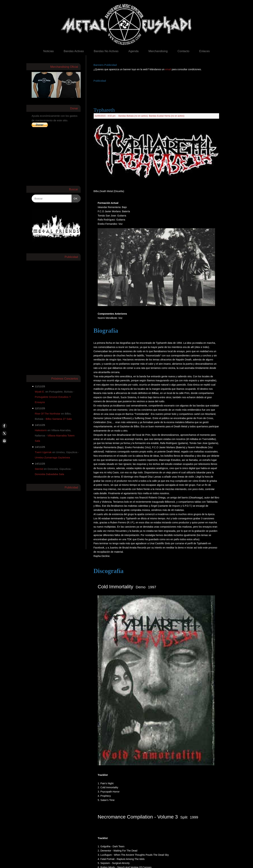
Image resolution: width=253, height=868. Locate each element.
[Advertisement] (157, 91)
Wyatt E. (40, 392)
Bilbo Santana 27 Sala (59, 419)
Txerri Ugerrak (43, 452)
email (168, 69)
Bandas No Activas (106, 51)
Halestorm (41, 430)
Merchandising (158, 51)
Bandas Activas (74, 51)
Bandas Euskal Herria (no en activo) (167, 116)
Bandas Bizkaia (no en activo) (133, 116)
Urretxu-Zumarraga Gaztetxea (52, 457)
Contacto (183, 51)
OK (75, 198)
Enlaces (205, 51)
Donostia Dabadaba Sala (49, 474)
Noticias (48, 51)
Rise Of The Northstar (48, 414)
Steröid (39, 469)
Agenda (134, 51)
